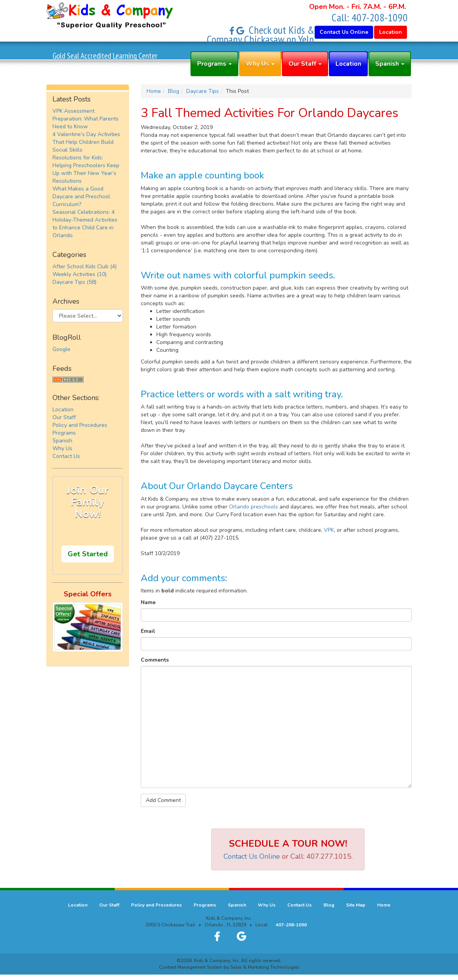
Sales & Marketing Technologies (265, 967)
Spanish (390, 64)
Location (348, 64)
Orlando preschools (253, 507)
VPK (329, 530)
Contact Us (66, 456)
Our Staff (305, 64)
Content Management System (191, 967)
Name (148, 602)
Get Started (88, 554)
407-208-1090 (380, 17)
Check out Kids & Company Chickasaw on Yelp (261, 34)
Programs (214, 64)
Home (154, 91)
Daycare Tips (203, 91)
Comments (155, 660)
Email (148, 631)
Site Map (356, 905)
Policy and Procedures (80, 425)
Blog (174, 91)
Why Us (260, 64)
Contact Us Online (252, 856)
